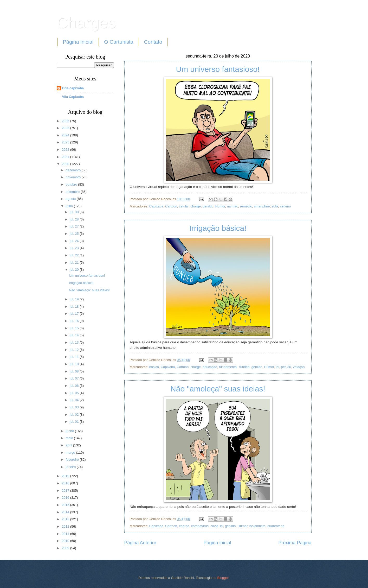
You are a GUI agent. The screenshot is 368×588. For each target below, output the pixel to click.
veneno (285, 206)
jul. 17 (75, 314)
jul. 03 (75, 407)
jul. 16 (75, 321)
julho (70, 206)
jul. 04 (75, 400)
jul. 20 (75, 270)
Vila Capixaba (73, 97)
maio (70, 438)
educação (210, 367)
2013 (66, 519)
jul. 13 (75, 342)
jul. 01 (75, 422)
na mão (233, 206)
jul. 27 (75, 226)
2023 (66, 142)
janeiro (71, 467)
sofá (275, 206)
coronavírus (200, 526)
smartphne (262, 206)
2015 (66, 505)
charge (196, 206)
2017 (66, 491)
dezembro (74, 170)
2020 (66, 164)
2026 (66, 121)
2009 (66, 548)
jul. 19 (75, 299)
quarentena (276, 526)
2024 (66, 135)
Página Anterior (140, 543)
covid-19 (217, 526)
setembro (73, 192)
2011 (66, 534)
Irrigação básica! (218, 228)
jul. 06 (75, 386)
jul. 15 (75, 328)
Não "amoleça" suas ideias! (218, 389)
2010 (66, 541)
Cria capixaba (73, 88)
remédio (246, 206)
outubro (72, 184)
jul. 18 (75, 306)
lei (277, 367)
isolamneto (257, 526)
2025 (66, 128)
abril (69, 445)
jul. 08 (75, 371)
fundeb (244, 367)
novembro (74, 177)
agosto (71, 199)
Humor (220, 206)
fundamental (228, 367)
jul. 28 (75, 219)
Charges (86, 23)
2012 (66, 526)
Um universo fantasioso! (218, 69)
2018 (66, 483)
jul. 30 (75, 212)
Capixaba (156, 206)
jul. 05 (75, 393)
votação (299, 367)
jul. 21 (75, 263)
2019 (66, 476)
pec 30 (286, 367)
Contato (153, 42)
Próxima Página (295, 543)
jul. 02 (75, 415)
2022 (66, 150)
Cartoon (171, 206)
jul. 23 (75, 248)
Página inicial (78, 42)
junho (70, 431)
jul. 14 (75, 335)
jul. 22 (75, 255)
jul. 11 (75, 357)
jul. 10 (75, 364)
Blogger (223, 578)
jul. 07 (75, 378)
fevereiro (73, 460)
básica (154, 367)
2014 (66, 512)
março (71, 453)
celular (184, 206)
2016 (66, 498)
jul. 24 (75, 241)
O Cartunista (119, 42)
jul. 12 (75, 350)
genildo (208, 206)
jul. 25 (75, 234)
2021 (66, 157)
